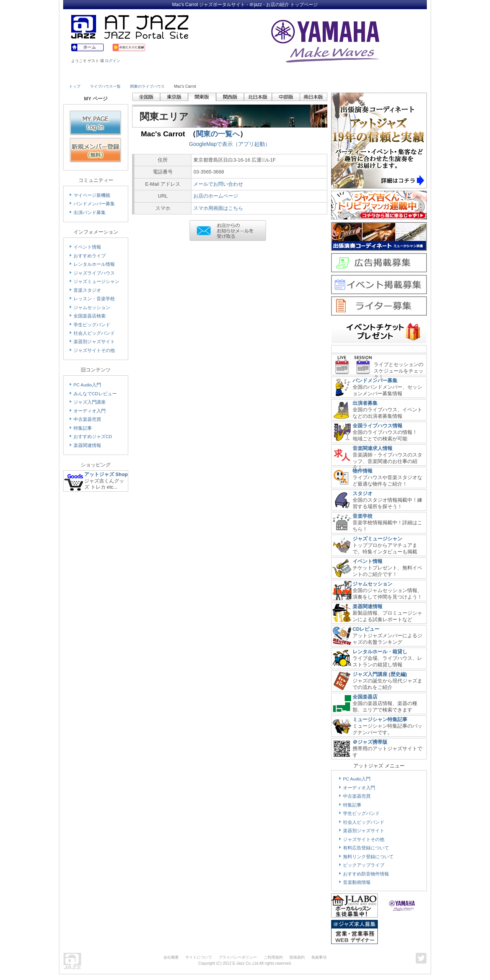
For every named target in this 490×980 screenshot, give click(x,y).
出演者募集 (365, 403)
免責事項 (319, 957)
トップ (75, 86)
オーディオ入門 (90, 411)
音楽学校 (363, 516)
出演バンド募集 (90, 213)
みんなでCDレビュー (95, 394)
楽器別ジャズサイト (94, 342)
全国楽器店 (365, 697)
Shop (267, 75)
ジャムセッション (92, 308)
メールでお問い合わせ (218, 184)
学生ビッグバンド (92, 325)
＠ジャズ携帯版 (370, 742)
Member (399, 75)
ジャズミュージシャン (96, 281)
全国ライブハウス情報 (377, 426)
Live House (91, 75)
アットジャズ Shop (106, 474)
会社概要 (171, 957)
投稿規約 (297, 957)
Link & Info (355, 75)
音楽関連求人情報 (372, 448)
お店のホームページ (216, 196)
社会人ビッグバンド (94, 333)
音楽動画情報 (357, 882)
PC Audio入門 (87, 385)
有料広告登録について (366, 848)
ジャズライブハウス (94, 273)
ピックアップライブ (364, 865)
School (223, 75)
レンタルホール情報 (94, 264)
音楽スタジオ (87, 290)
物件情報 (363, 471)
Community (311, 75)
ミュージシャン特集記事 (380, 719)
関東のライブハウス (147, 86)
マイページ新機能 (92, 195)
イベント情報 (87, 247)
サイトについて (199, 957)
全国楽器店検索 (90, 316)
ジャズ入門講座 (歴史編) (380, 674)
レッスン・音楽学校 (94, 299)
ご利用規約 (273, 957)
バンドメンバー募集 (94, 204)
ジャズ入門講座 (90, 402)
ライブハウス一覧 (105, 86)
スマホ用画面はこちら (218, 208)
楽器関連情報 (87, 445)
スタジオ (363, 493)
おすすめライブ (90, 256)
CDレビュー (366, 629)
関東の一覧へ (218, 134)
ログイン (113, 61)
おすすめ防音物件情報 (366, 874)
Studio (179, 75)
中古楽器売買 (87, 419)
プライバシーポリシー (238, 957)
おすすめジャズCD (93, 437)
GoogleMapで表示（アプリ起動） (230, 144)
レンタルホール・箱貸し (380, 652)
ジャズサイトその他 (94, 350)
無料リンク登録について (368, 857)
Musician (135, 75)
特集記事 (83, 428)
